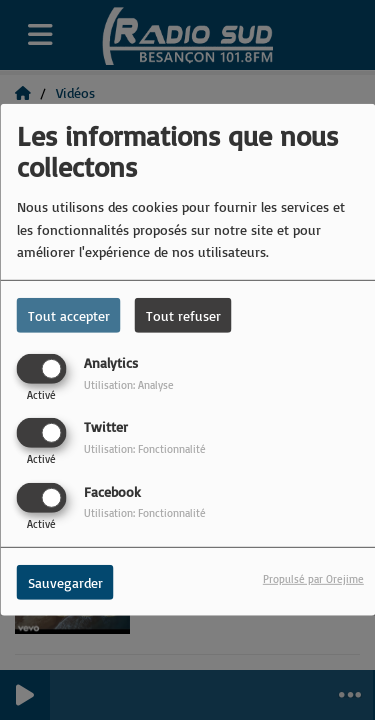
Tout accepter (69, 315)
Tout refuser (183, 315)
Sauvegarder (65, 581)
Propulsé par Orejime (313, 578)
